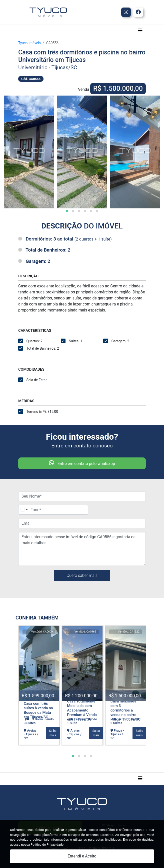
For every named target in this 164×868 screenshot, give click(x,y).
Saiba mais (53, 733)
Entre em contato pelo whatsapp (82, 463)
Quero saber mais (82, 575)
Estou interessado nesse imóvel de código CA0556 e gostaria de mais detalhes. (82, 549)
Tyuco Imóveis (29, 43)
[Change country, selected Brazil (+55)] (24, 510)
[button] (67, 211)
